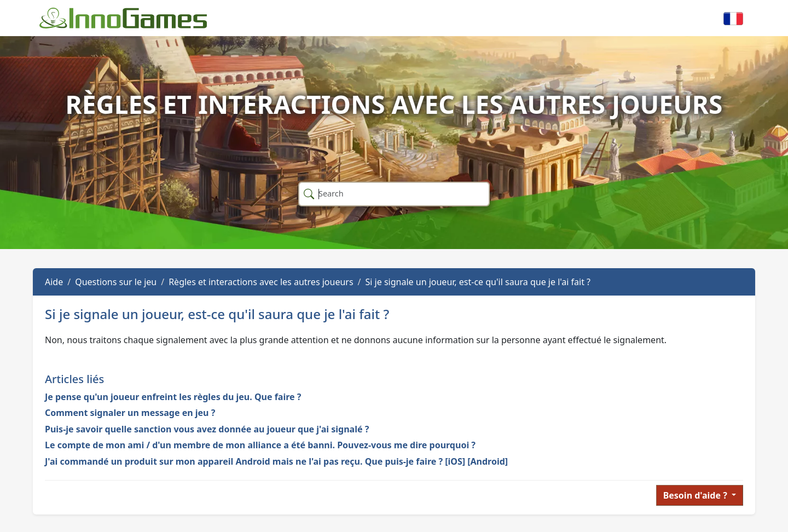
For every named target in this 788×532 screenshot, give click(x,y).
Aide (54, 282)
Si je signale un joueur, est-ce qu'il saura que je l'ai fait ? (478, 282)
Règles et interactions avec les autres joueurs (261, 282)
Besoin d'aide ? (696, 495)
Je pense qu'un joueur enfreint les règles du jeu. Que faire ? (173, 397)
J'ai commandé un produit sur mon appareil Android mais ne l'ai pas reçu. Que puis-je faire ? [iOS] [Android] (276, 461)
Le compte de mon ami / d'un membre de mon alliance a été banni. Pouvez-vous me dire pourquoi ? (260, 445)
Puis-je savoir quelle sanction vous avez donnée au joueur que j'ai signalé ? (207, 429)
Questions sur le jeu (116, 282)
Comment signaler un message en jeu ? (130, 413)
